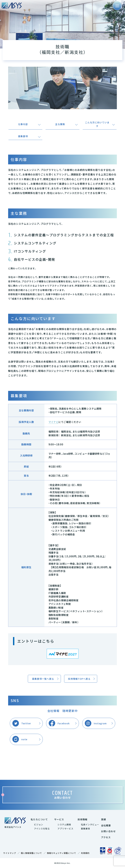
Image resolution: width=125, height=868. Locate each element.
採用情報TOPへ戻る (79, 679)
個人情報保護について (31, 853)
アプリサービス (65, 829)
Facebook (64, 723)
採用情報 (83, 819)
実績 (104, 819)
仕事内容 (23, 124)
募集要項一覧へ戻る (43, 679)
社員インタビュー (90, 824)
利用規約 (85, 853)
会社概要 (106, 825)
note (24, 739)
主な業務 (60, 124)
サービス (59, 819)
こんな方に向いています (97, 124)
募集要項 (23, 136)
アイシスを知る (42, 829)
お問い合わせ (108, 831)
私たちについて (39, 819)
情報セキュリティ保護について (62, 853)
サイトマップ (10, 853)
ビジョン (39, 824)
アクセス (106, 837)
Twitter (26, 723)
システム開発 (64, 824)
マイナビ (54, 422)
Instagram (100, 723)
